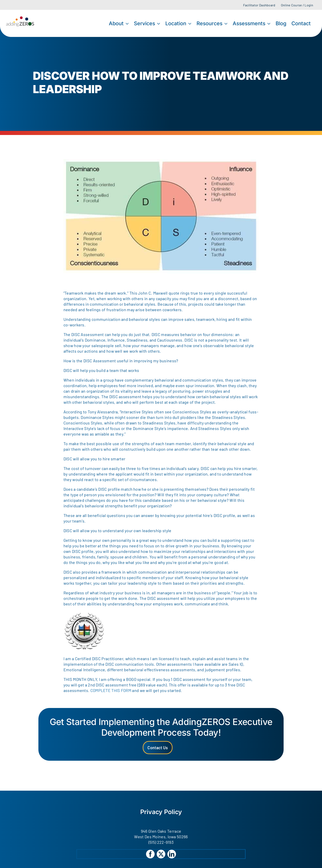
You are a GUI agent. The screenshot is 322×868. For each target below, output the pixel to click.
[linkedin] (172, 854)
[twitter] (161, 854)
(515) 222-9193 (161, 842)
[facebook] (150, 854)
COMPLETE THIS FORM (111, 690)
